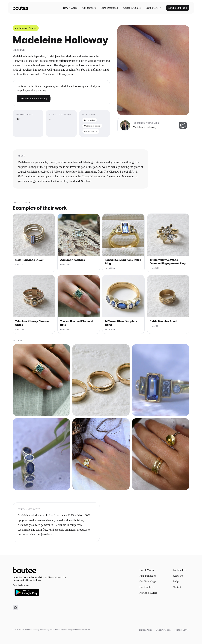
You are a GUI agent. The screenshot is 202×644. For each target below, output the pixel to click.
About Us (178, 576)
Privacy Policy (146, 630)
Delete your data (163, 630)
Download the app (178, 8)
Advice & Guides (132, 8)
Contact (177, 587)
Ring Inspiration (110, 8)
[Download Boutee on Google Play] (27, 592)
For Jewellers (180, 570)
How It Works (70, 8)
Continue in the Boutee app (34, 98)
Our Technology (148, 581)
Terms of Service (182, 630)
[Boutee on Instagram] (15, 608)
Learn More (153, 8)
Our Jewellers (89, 8)
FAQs (176, 581)
